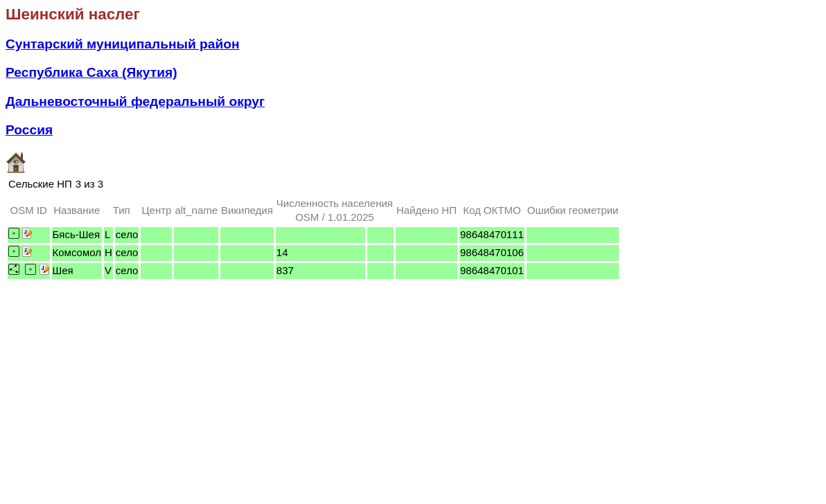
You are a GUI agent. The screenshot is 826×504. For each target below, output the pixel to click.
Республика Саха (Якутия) (91, 72)
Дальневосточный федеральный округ (135, 101)
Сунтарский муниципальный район (123, 44)
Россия (29, 130)
